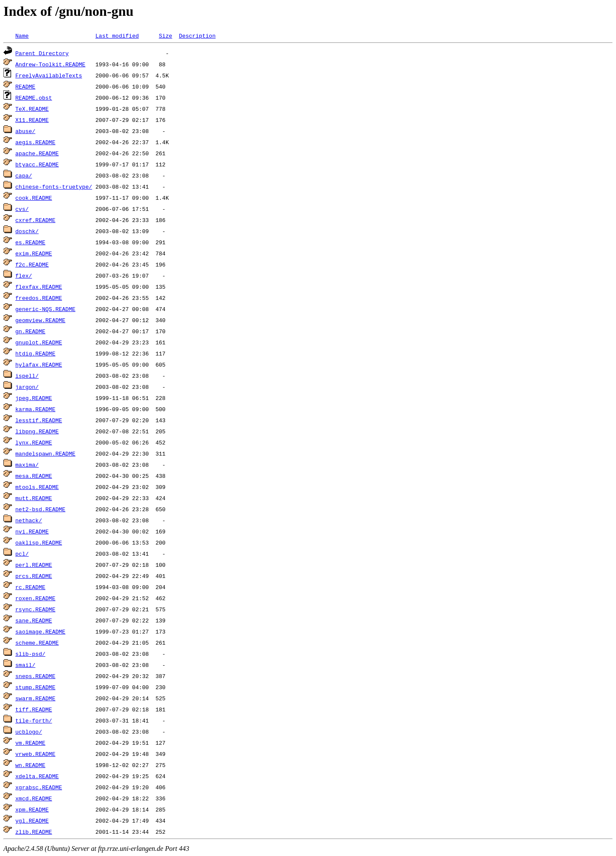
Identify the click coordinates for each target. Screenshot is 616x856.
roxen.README (36, 598)
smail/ (25, 665)
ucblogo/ (29, 732)
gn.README (30, 331)
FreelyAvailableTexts (49, 75)
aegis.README (36, 142)
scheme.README (37, 643)
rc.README (30, 587)
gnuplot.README (39, 342)
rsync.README (36, 609)
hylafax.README (39, 364)
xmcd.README (34, 798)
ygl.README (32, 820)
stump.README (36, 687)
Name (22, 36)
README (25, 86)
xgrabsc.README (39, 787)
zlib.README (34, 832)
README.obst (34, 98)
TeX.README (32, 109)
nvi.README (32, 531)
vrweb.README (36, 754)
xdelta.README (37, 776)
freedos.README (39, 298)
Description (197, 36)
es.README (30, 242)
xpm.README (32, 809)
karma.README (36, 409)
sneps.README (36, 676)
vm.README (30, 743)
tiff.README (34, 709)
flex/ (24, 275)
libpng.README (37, 431)
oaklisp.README (39, 542)
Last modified (117, 36)
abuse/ (25, 131)
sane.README (34, 620)
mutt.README (34, 498)
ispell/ (27, 376)
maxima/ (27, 465)
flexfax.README (39, 287)
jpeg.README (34, 398)
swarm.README (36, 698)
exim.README (34, 253)
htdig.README (36, 353)
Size (165, 36)
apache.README (37, 153)
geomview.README (40, 320)
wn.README (30, 765)
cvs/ (22, 209)
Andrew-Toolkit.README (50, 64)
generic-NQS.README (45, 309)
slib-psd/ (30, 654)
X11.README (32, 120)
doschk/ (27, 231)
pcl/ (22, 554)
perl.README (34, 565)
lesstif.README (39, 420)
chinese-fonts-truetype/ (54, 187)
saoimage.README (40, 631)
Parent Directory (42, 53)
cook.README (34, 198)
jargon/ (27, 387)
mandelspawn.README (45, 453)
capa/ (24, 175)
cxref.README (36, 220)
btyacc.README (37, 164)
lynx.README (34, 442)
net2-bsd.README (40, 509)
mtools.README (37, 487)
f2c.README (32, 264)
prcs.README (34, 576)
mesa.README (34, 476)
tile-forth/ (34, 720)
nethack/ (29, 520)
